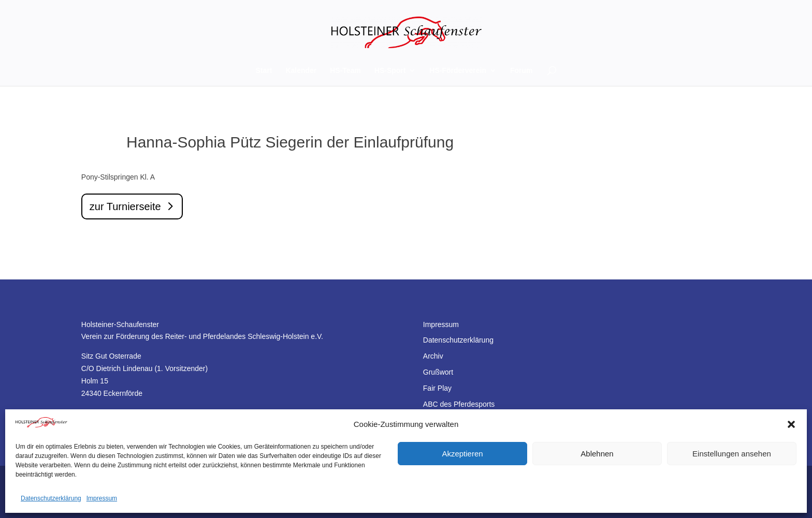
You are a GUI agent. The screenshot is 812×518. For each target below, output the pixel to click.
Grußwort (438, 372)
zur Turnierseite (125, 206)
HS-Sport (390, 71)
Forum (521, 71)
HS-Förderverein (458, 71)
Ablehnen (597, 454)
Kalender (301, 71)
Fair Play (437, 388)
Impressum (102, 498)
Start (264, 71)
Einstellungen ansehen (732, 454)
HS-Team (345, 71)
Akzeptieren (462, 454)
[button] (791, 424)
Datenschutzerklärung (51, 498)
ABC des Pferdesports (459, 404)
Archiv (433, 356)
